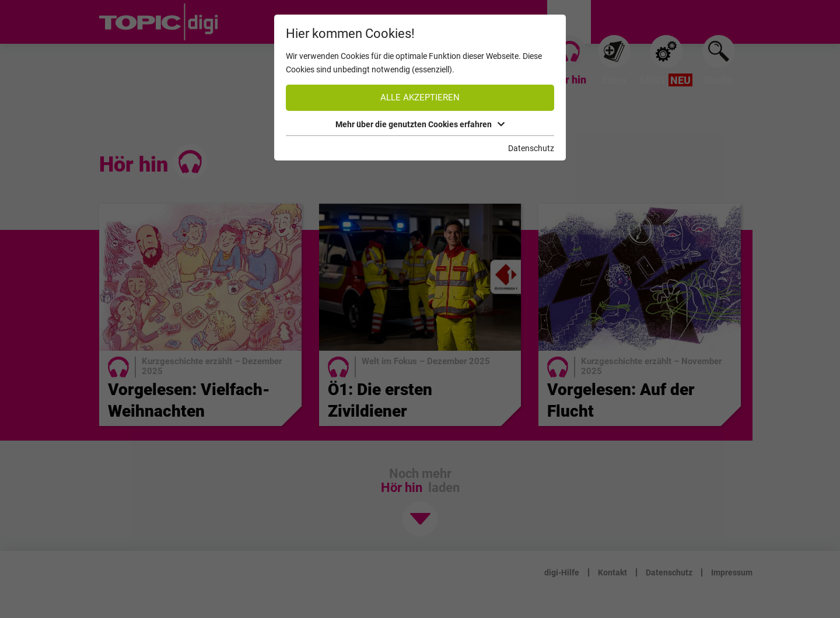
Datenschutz (531, 148)
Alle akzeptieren (420, 97)
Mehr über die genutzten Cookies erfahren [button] (420, 124)
